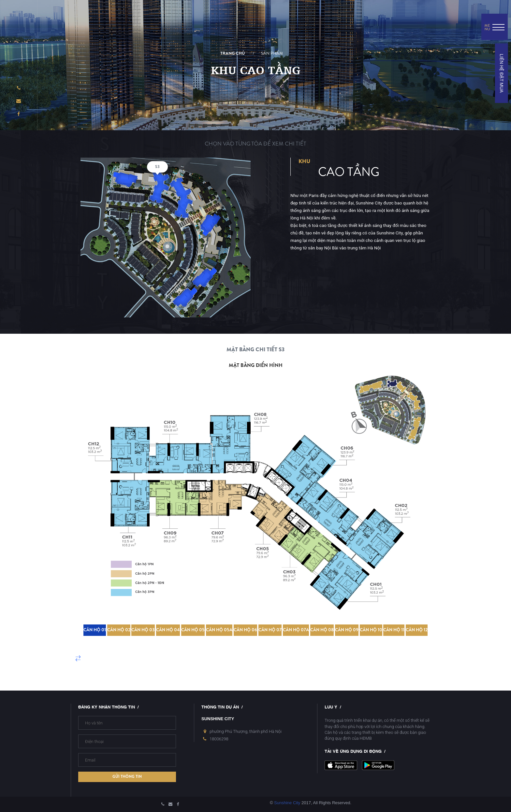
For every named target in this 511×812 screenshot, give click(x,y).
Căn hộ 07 (270, 630)
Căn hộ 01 (95, 630)
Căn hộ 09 (347, 630)
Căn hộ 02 (119, 630)
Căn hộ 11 (394, 630)
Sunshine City (287, 803)
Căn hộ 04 (168, 630)
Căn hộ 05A (219, 630)
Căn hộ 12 (417, 630)
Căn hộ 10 (371, 630)
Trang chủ (233, 53)
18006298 (219, 739)
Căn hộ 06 (245, 630)
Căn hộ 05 (193, 630)
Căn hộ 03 (143, 630)
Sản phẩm (272, 53)
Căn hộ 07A (296, 630)
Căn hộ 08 (322, 630)
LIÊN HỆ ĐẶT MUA (501, 73)
